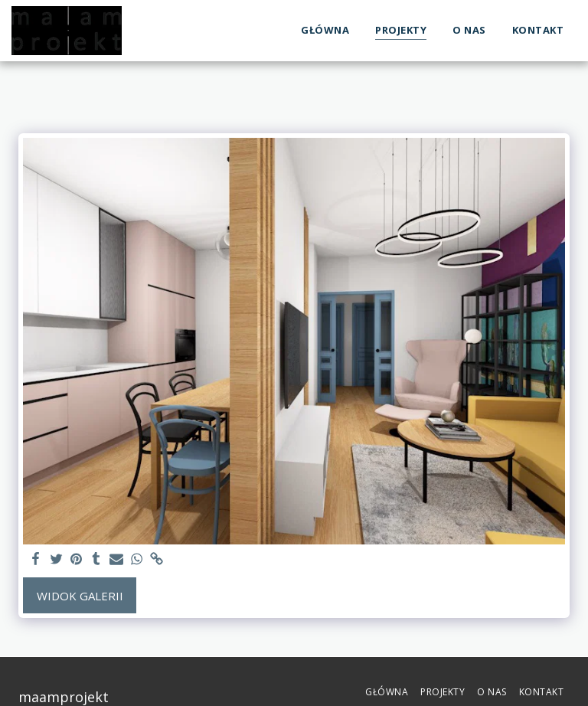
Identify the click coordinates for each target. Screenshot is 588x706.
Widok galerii (80, 596)
